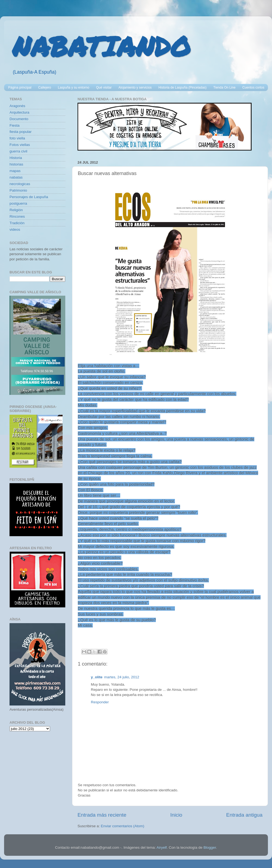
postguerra (18, 203)
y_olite (97, 677)
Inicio (176, 815)
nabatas (16, 177)
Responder (100, 702)
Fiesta (15, 125)
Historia (16, 158)
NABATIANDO (101, 46)
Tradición (17, 223)
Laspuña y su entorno (74, 88)
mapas (15, 171)
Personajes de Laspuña (29, 197)
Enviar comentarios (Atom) (123, 826)
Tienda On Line (224, 88)
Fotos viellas (20, 145)
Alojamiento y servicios (135, 88)
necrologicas (20, 184)
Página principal (20, 88)
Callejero (44, 88)
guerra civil (18, 151)
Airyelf (162, 847)
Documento (19, 119)
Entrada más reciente (102, 815)
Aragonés (17, 106)
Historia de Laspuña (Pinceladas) (183, 88)
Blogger (210, 847)
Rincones (17, 216)
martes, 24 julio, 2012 (122, 677)
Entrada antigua (244, 815)
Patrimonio (18, 190)
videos (15, 230)
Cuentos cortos (253, 88)
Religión (16, 210)
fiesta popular (21, 132)
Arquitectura (19, 112)
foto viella (17, 138)
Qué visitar (104, 88)
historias (16, 164)
